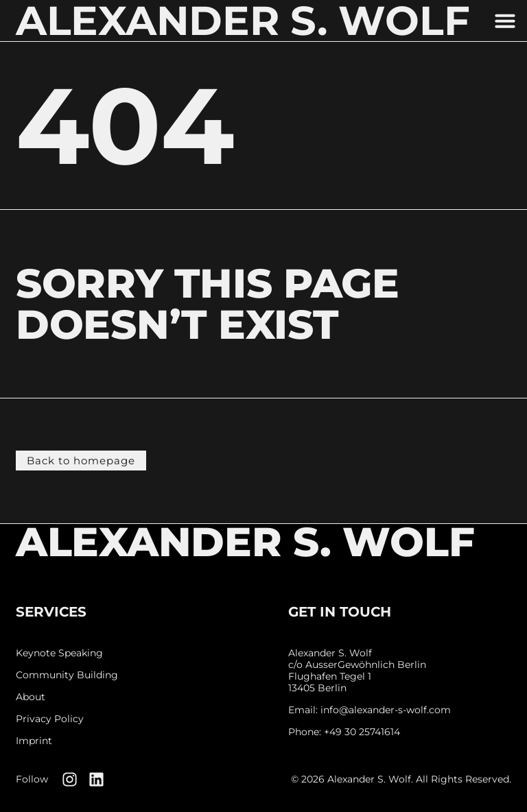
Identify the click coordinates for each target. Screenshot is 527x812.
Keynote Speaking (59, 653)
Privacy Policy (50, 719)
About (31, 697)
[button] (505, 21)
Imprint (34, 741)
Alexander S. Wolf (245, 542)
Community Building (67, 675)
